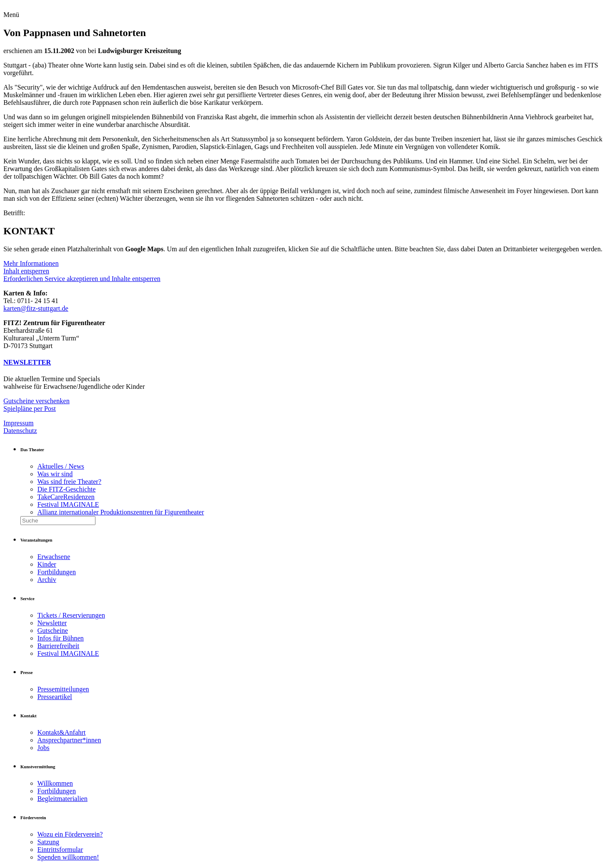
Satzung (48, 842)
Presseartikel (55, 697)
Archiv (47, 580)
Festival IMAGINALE (68, 504)
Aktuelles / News (61, 466)
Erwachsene (54, 557)
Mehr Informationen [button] (31, 263)
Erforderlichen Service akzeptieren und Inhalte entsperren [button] (82, 279)
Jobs (43, 748)
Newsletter (52, 623)
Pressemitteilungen (63, 689)
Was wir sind (55, 474)
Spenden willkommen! (68, 857)
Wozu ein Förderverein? (70, 834)
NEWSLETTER (27, 362)
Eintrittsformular (60, 850)
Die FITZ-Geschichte (66, 489)
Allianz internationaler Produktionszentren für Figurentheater (121, 512)
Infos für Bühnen (60, 638)
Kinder (47, 564)
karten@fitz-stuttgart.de (36, 308)
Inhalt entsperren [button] (26, 271)
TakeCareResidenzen (66, 497)
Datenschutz (20, 431)
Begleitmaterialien (62, 799)
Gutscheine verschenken (36, 401)
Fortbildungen (57, 572)
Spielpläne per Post (30, 409)
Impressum (18, 423)
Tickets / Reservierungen (71, 615)
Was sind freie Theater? (69, 482)
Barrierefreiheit (58, 646)
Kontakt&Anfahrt (62, 732)
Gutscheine (53, 631)
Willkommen (55, 783)
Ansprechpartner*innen (69, 740)
